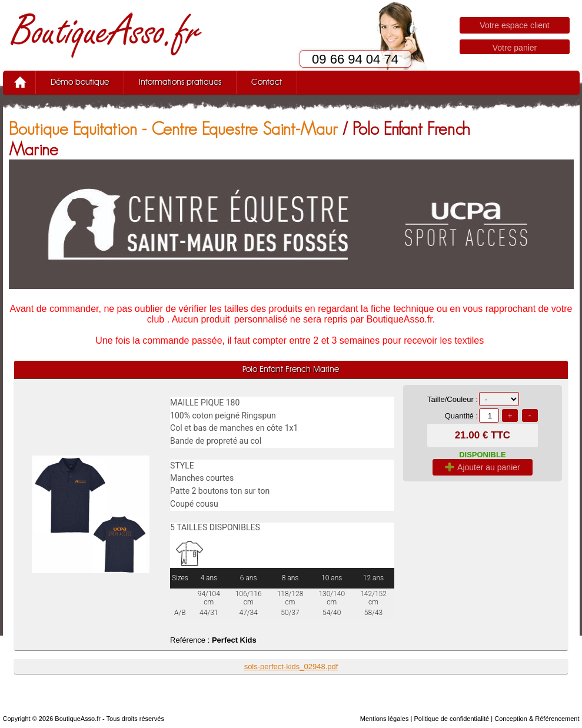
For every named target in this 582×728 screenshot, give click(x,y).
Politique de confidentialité (451, 719)
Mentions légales (385, 719)
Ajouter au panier (483, 467)
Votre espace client (514, 25)
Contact (267, 82)
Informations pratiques (180, 82)
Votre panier (515, 48)
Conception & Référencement (537, 719)
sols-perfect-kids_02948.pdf (291, 666)
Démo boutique (80, 82)
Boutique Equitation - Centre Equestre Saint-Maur (173, 129)
